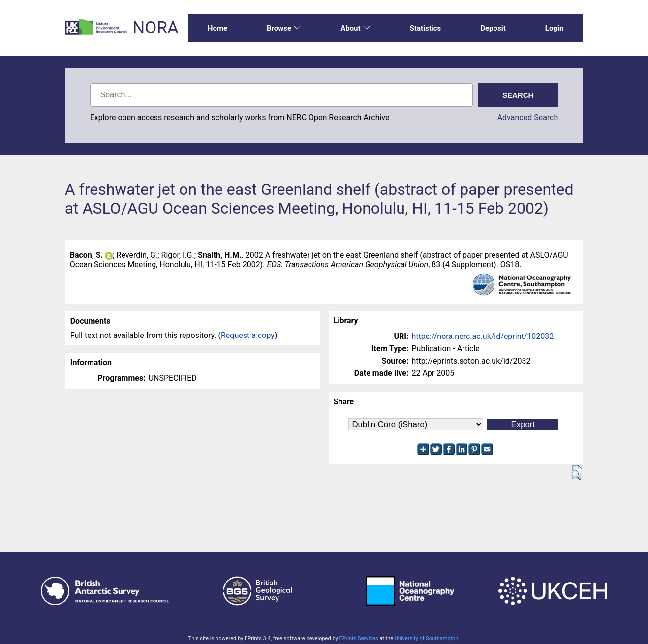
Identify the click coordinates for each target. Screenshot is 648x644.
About (355, 28)
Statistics (426, 28)
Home (217, 28)
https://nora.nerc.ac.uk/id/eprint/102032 (483, 336)
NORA (155, 28)
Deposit (493, 28)
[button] (576, 473)
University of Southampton (427, 638)
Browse (284, 28)
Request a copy (248, 335)
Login (555, 28)
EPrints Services (358, 638)
